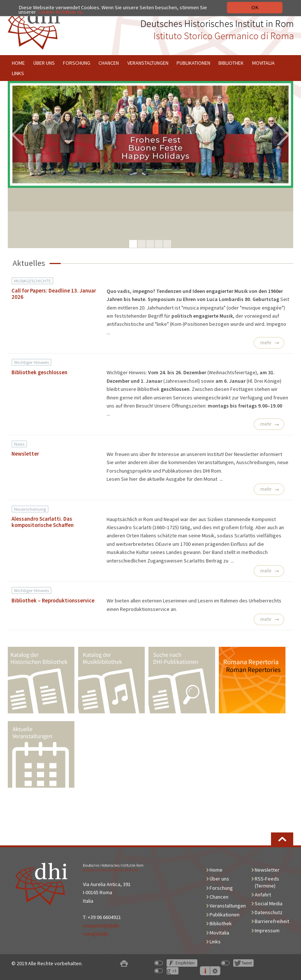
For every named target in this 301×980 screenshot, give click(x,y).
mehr (266, 342)
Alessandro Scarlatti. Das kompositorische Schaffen (43, 522)
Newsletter (25, 454)
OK (255, 7)
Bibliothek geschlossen (39, 372)
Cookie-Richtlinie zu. (61, 12)
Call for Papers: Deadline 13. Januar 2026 (54, 294)
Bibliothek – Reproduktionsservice (53, 601)
